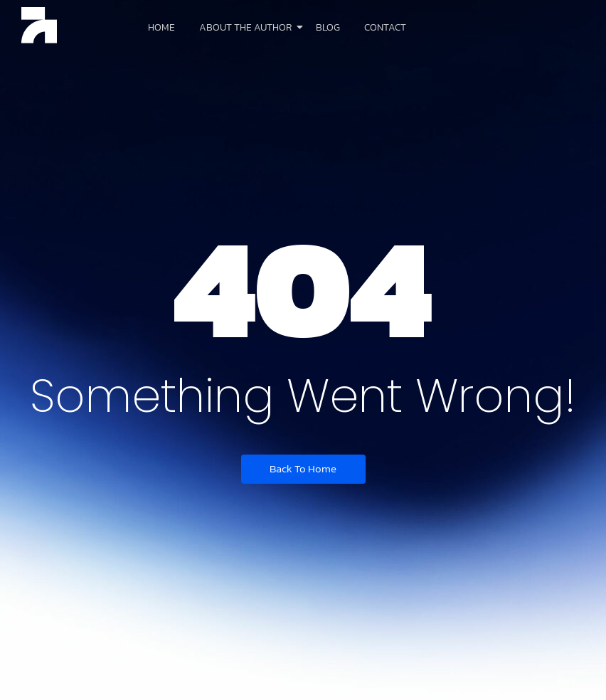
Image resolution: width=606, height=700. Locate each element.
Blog (328, 27)
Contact (385, 27)
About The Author (248, 27)
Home (161, 27)
